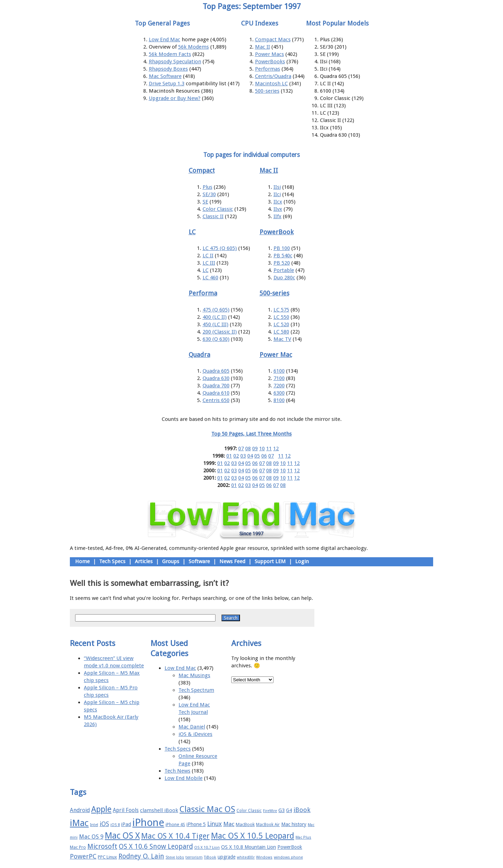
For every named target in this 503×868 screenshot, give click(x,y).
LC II (208, 256)
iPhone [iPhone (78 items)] (148, 823)
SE (205, 202)
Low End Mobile (184, 778)
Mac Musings (194, 675)
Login (302, 561)
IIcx (278, 202)
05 (257, 456)
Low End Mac (165, 40)
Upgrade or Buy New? (175, 98)
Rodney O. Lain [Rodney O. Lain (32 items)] (141, 856)
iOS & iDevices (195, 734)
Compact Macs (273, 40)
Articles (144, 561)
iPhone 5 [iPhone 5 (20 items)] (196, 824)
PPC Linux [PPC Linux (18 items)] (107, 857)
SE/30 (209, 194)
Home (82, 561)
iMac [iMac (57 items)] (79, 823)
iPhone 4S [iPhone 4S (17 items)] (175, 824)
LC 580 (281, 332)
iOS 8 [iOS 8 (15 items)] (115, 825)
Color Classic (218, 209)
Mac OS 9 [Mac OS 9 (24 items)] (91, 837)
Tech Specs (112, 561)
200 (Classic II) (220, 332)
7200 (279, 386)
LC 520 (281, 324)
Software (199, 561)
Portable (284, 270)
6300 (279, 393)
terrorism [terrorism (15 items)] (194, 857)
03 (243, 456)
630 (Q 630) (216, 339)
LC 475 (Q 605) (220, 248)
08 (248, 449)
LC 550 (281, 317)
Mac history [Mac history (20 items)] (294, 824)
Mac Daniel (192, 727)
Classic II (213, 216)
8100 (279, 400)
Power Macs (269, 54)
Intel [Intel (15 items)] (94, 825)
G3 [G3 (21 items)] (282, 810)
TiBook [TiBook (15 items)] (210, 857)
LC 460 (210, 278)
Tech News (177, 771)
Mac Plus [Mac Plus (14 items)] (303, 837)
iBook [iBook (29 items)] (302, 810)
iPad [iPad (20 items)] (126, 824)
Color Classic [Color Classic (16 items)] (249, 811)
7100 (279, 378)
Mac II (263, 47)
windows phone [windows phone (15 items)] (288, 857)
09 (255, 449)
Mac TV (282, 339)
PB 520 (282, 263)
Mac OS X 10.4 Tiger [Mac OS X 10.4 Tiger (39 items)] (175, 836)
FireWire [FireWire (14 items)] (270, 811)
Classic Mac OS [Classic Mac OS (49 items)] (207, 809)
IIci (277, 194)
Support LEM (270, 561)
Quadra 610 (216, 393)
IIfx (278, 216)
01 (229, 456)
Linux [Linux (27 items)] (214, 824)
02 (236, 456)
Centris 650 (216, 400)
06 (264, 456)
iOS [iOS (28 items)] (104, 824)
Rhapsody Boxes (168, 69)
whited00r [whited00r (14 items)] (246, 857)
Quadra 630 (216, 378)
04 (250, 456)
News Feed (232, 561)
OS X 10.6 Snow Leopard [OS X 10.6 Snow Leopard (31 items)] (156, 847)
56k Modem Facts (170, 54)
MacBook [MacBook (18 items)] (245, 824)
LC (206, 270)
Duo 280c (284, 278)
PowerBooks (270, 62)
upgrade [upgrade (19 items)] (227, 857)
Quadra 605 (216, 371)
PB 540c (283, 256)
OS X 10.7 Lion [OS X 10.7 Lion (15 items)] (207, 848)
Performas (268, 69)
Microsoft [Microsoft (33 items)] (102, 847)
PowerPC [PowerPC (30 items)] (83, 856)
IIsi (277, 187)
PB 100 (282, 248)
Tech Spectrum (196, 690)
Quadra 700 (216, 386)
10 (262, 449)
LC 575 (281, 310)
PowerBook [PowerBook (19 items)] (290, 847)
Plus (207, 187)
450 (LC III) (216, 324)
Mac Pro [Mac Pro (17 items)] (78, 847)
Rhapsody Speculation (175, 62)
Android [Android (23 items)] (80, 810)
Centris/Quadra (273, 76)
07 (241, 449)
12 (276, 449)
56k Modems (194, 47)
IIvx (278, 209)
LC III (209, 263)
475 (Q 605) (216, 310)
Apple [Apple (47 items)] (101, 809)
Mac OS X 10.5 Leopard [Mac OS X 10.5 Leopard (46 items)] (253, 836)
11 (269, 449)
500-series (267, 91)
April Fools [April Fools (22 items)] (126, 810)
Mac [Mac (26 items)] (229, 824)
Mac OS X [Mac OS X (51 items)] (122, 836)
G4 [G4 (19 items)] (289, 810)
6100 (279, 371)
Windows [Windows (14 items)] (264, 857)
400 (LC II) (215, 317)
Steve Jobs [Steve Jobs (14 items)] (175, 857)
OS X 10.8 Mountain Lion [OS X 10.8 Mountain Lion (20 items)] (249, 847)
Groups (171, 561)
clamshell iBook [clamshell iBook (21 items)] (159, 810)
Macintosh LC (271, 84)
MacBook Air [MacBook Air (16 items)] (268, 825)
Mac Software (165, 76)
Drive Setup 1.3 (167, 84)
